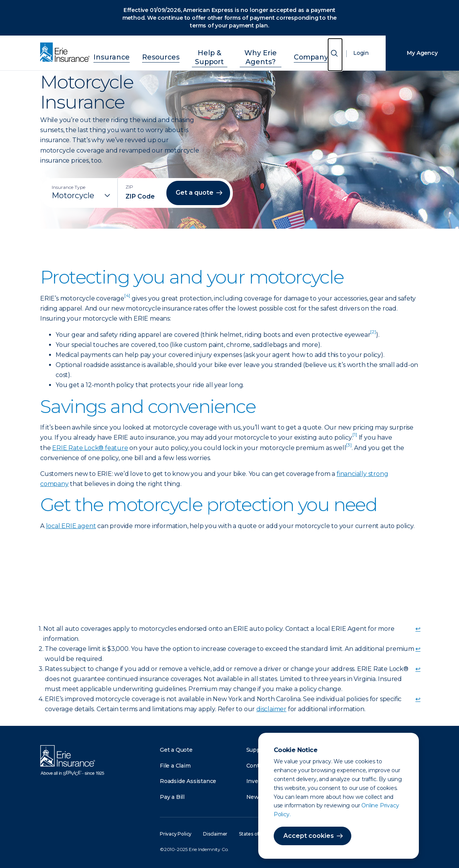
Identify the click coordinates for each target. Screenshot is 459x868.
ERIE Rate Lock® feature (90, 448)
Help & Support (201, 52)
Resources (152, 52)
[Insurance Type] (82, 195)
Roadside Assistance (188, 781)
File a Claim (175, 766)
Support (257, 750)
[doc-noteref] (127, 298)
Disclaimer (215, 834)
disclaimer (271, 709)
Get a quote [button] (195, 193)
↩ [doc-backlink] (418, 629)
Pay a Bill (172, 797)
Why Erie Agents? (260, 52)
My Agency (422, 53)
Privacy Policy (176, 834)
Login (361, 53)
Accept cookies (309, 836)
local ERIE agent (71, 526)
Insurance (111, 52)
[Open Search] (335, 55)
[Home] (67, 53)
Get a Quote (176, 750)
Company (311, 52)
